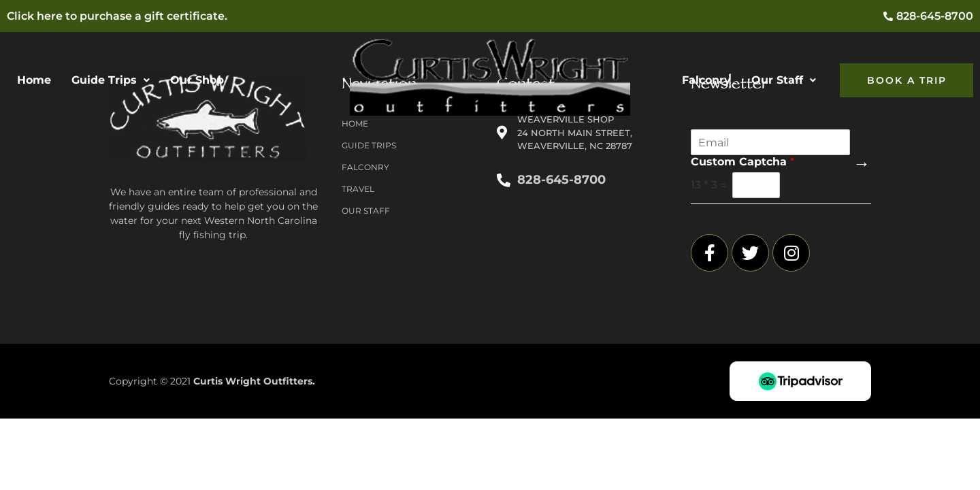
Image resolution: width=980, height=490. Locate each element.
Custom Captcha (742, 162)
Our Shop (197, 80)
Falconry (706, 80)
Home (34, 80)
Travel (358, 189)
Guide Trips (111, 80)
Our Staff (784, 80)
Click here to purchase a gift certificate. (117, 16)
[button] (111, 80)
